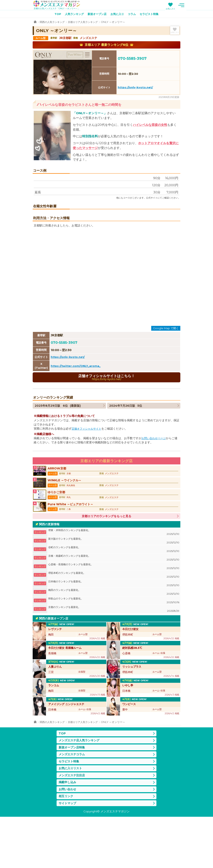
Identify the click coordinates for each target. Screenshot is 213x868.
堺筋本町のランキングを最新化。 (114, 622)
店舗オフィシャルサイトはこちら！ (106, 420)
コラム (134, 15)
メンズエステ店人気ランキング (80, 788)
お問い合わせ (68, 840)
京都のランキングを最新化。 (114, 656)
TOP (54, 15)
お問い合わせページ (155, 481)
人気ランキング (72, 15)
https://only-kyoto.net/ (135, 88)
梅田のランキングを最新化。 (114, 639)
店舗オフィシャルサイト (88, 472)
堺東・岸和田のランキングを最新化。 (114, 579)
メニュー (198, 5)
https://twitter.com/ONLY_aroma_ (77, 408)
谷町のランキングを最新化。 (114, 596)
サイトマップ (68, 854)
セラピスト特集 (152, 15)
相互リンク (66, 847)
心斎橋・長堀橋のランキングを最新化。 (114, 613)
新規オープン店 (96, 15)
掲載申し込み (68, 832)
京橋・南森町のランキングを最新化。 (114, 605)
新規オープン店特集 (73, 795)
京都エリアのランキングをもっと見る (106, 563)
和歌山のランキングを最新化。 (114, 647)
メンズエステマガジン (59, 4)
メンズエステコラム (73, 803)
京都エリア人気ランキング (86, 23)
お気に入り (187, 9)
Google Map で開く (166, 371)
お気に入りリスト (71, 817)
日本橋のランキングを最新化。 (114, 630)
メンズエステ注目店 (73, 825)
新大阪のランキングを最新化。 (114, 588)
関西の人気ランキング (53, 23)
